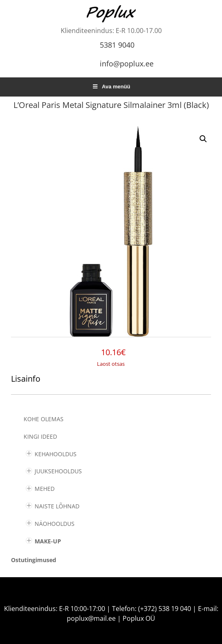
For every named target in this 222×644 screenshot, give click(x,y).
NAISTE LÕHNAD (57, 506)
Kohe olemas (44, 419)
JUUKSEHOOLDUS (58, 471)
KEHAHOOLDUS (56, 454)
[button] (203, 139)
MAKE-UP (48, 541)
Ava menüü (111, 87)
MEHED (45, 489)
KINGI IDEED (40, 436)
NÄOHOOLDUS (55, 524)
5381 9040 (117, 45)
